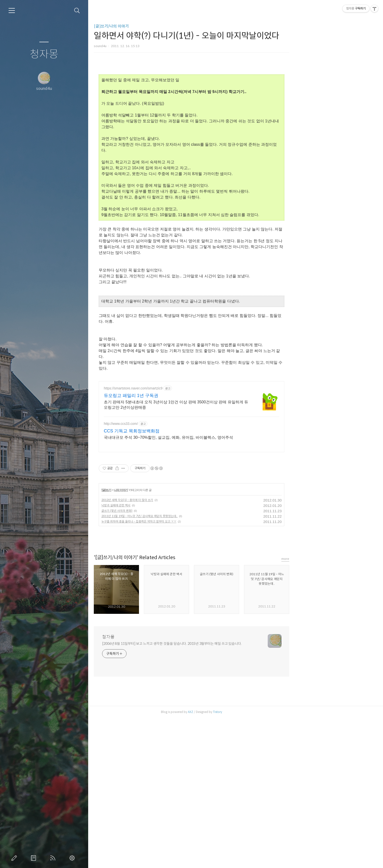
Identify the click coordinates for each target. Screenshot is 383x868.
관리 (73, 858)
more (329, 559)
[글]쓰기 (151, 490)
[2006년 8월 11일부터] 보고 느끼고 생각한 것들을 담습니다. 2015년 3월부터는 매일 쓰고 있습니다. (216, 644)
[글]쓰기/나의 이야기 (155, 26)
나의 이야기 (165, 490)
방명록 (34, 858)
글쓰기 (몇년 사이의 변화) (161, 511)
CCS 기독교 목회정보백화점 (176, 431)
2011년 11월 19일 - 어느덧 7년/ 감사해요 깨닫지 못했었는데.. (183, 516)
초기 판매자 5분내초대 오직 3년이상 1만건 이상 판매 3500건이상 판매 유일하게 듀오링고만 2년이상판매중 (220, 405)
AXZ (234, 712)
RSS (54, 858)
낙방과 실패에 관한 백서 (160, 505)
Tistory (261, 712)
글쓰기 (15, 858)
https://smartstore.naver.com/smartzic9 (177, 388)
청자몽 (44, 54)
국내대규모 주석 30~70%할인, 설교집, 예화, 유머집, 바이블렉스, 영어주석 (212, 437)
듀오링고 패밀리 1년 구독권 (175, 396)
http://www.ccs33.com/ (165, 424)
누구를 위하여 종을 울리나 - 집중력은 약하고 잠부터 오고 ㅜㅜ (183, 521)
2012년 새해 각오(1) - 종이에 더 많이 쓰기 (171, 500)
